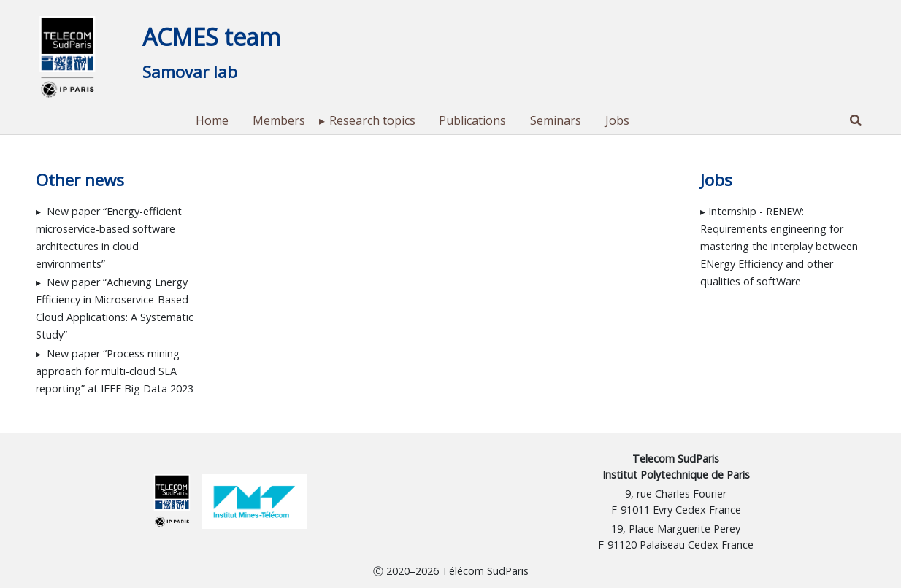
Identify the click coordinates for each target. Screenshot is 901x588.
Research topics (372, 120)
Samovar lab (190, 72)
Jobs (617, 120)
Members (279, 120)
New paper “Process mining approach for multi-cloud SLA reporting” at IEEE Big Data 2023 (115, 371)
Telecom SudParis (676, 459)
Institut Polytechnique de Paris (676, 475)
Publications (472, 120)
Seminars (556, 120)
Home (212, 120)
